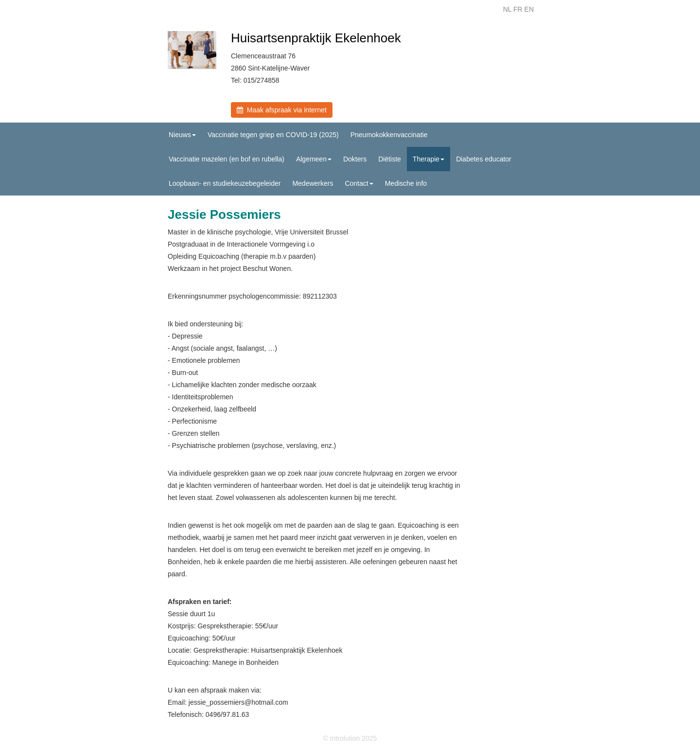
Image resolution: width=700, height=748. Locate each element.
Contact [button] (359, 183)
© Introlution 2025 (350, 738)
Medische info (406, 183)
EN (529, 9)
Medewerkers (313, 183)
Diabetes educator (484, 159)
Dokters (355, 159)
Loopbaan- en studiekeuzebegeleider (225, 183)
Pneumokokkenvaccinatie (389, 135)
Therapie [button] (429, 159)
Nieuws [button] (182, 135)
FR (518, 9)
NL (507, 9)
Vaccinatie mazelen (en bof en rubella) (227, 159)
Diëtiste (390, 159)
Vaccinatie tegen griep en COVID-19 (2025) (273, 135)
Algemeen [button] (314, 159)
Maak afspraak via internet (282, 110)
